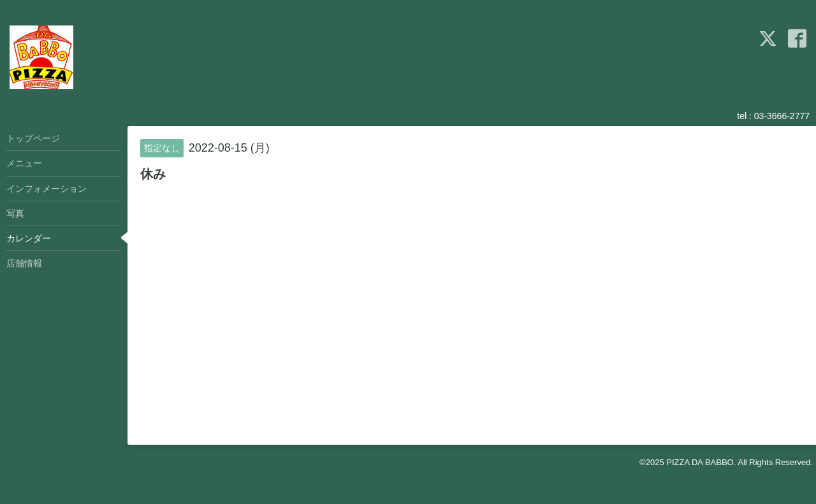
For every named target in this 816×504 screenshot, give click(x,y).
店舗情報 (24, 263)
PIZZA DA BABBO (700, 462)
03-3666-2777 (782, 116)
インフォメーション (47, 189)
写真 (15, 213)
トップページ (33, 138)
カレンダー (29, 238)
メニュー (24, 163)
